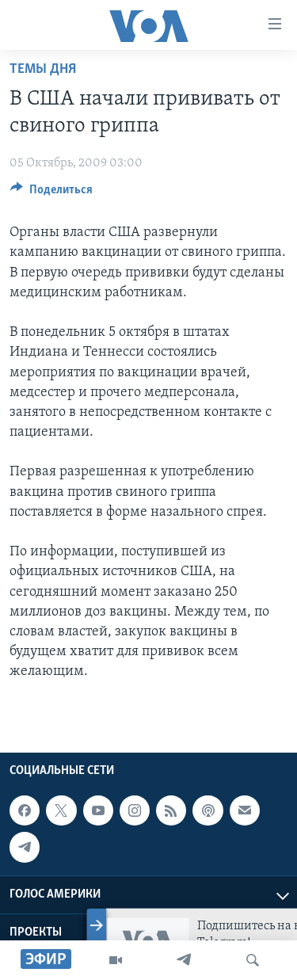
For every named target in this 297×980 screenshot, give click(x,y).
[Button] (51, 193)
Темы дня (43, 69)
